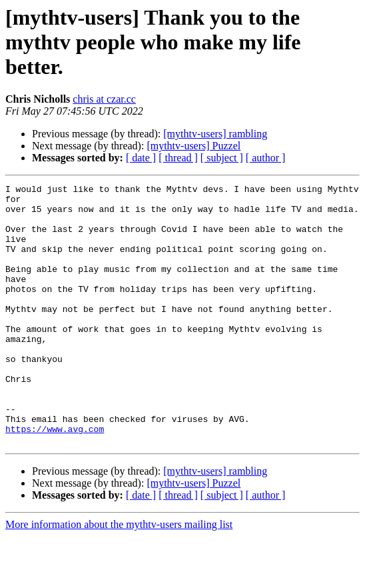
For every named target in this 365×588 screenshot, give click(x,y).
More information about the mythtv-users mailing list (119, 576)
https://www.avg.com (55, 479)
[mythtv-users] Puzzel (193, 146)
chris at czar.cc (104, 99)
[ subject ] (222, 158)
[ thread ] (178, 158)
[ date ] (141, 158)
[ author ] (266, 158)
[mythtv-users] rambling (215, 134)
